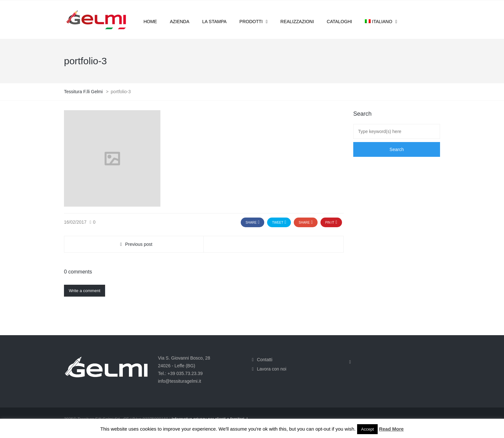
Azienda (180, 22)
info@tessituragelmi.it (180, 381)
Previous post (139, 244)
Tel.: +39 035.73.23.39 (180, 373)
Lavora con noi (272, 369)
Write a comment (85, 291)
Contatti (265, 360)
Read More (391, 429)
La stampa (214, 22)
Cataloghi (340, 22)
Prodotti (251, 22)
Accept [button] (367, 429)
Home (150, 22)
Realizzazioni (297, 22)
